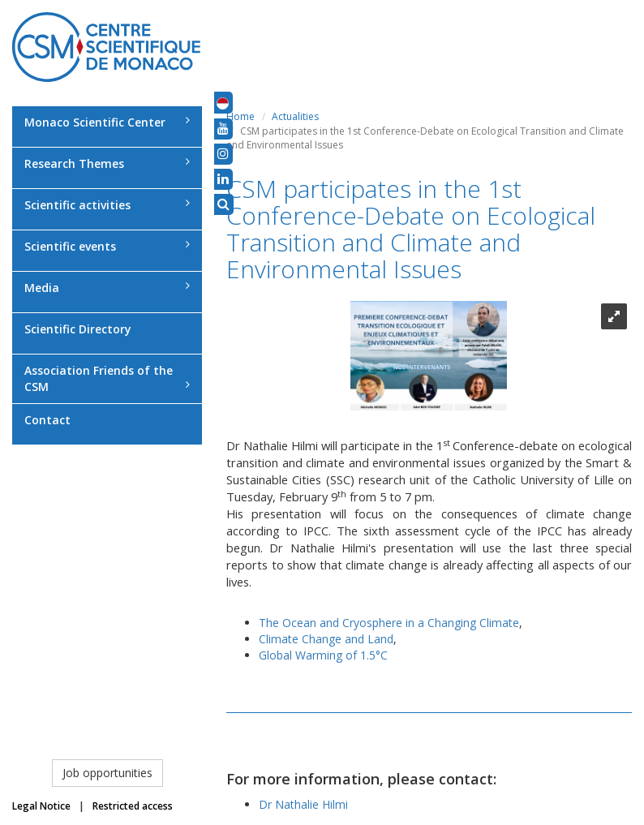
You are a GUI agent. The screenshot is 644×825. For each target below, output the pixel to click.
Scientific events (107, 246)
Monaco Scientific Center (107, 122)
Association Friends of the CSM (107, 378)
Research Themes (107, 163)
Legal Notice (41, 806)
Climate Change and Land (326, 639)
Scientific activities (107, 205)
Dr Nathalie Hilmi (303, 804)
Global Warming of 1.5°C (323, 655)
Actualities (295, 116)
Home (240, 116)
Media (107, 288)
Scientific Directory (78, 329)
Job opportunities (107, 773)
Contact (47, 420)
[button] (223, 102)
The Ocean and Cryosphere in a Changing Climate (389, 623)
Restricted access (133, 806)
